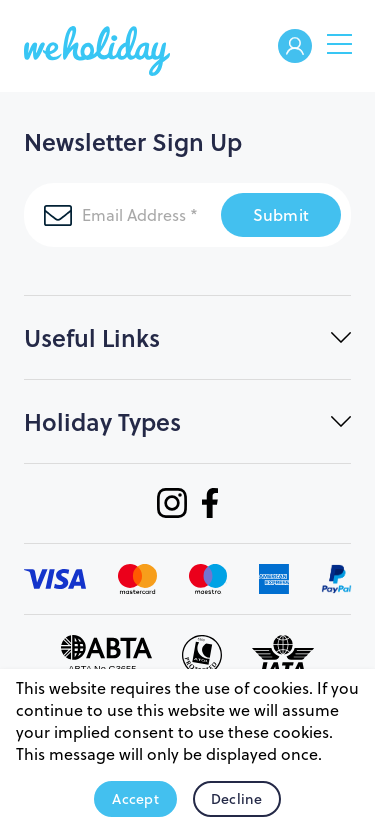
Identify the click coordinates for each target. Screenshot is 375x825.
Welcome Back (295, 47)
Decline (237, 799)
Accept (135, 799)
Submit (281, 214)
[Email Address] (122, 215)
